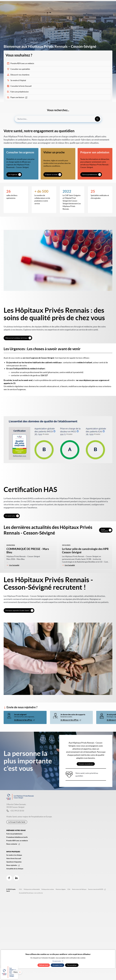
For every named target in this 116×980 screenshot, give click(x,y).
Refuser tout (44, 965)
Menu (109, 975)
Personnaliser (72, 965)
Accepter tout (57, 965)
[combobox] (58, 119)
